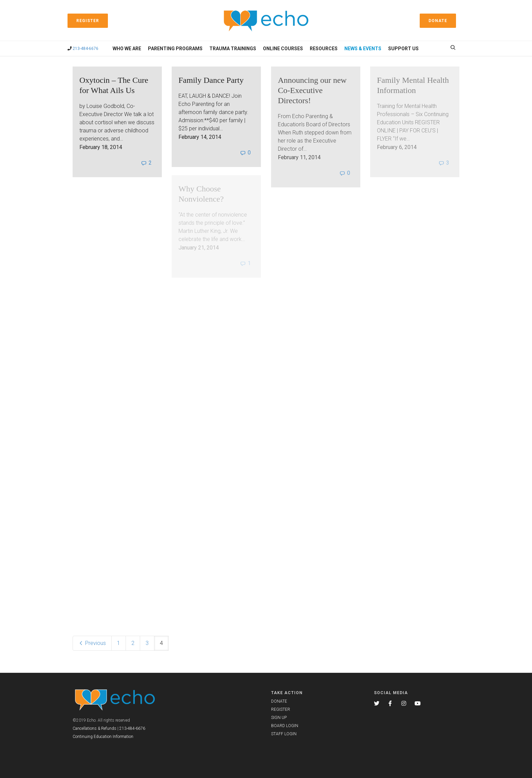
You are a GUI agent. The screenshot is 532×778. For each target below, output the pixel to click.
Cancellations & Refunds (94, 728)
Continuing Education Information (103, 737)
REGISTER (281, 709)
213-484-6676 (85, 49)
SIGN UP (279, 718)
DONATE (279, 701)
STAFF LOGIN (284, 734)
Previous (92, 643)
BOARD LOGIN (285, 726)
